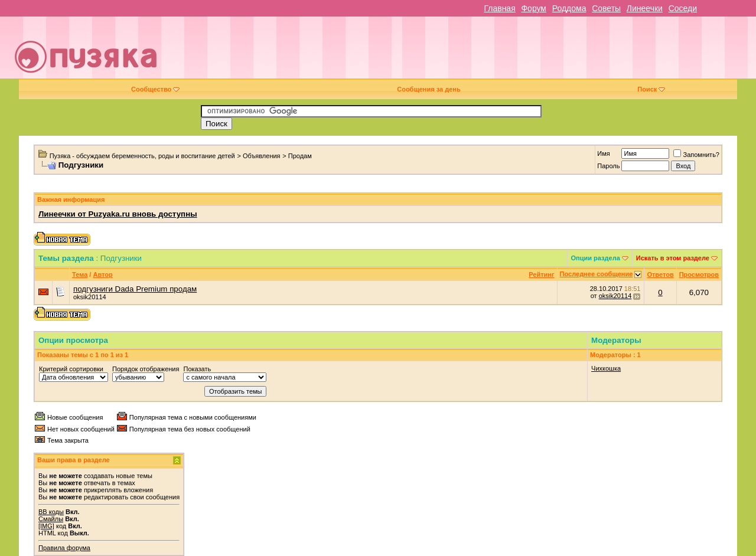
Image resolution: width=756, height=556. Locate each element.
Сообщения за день (428, 89)
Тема (80, 274)
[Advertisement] (462, 52)
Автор (102, 274)
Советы (606, 8)
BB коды (51, 512)
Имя (603, 153)
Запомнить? (696, 155)
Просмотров (699, 274)
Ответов (660, 274)
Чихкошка (606, 368)
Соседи (683, 8)
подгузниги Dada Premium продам (135, 289)
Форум (534, 8)
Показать (197, 369)
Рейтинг (541, 274)
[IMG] (46, 526)
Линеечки (645, 8)
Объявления (262, 156)
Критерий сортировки (71, 369)
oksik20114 (90, 297)
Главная (499, 8)
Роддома (569, 8)
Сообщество (155, 89)
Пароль (608, 166)
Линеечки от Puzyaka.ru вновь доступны (118, 214)
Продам (300, 156)
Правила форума (64, 548)
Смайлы (51, 519)
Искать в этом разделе (673, 258)
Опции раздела (596, 258)
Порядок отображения (146, 369)
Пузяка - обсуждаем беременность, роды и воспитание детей (142, 156)
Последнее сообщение (597, 274)
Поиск (651, 89)
